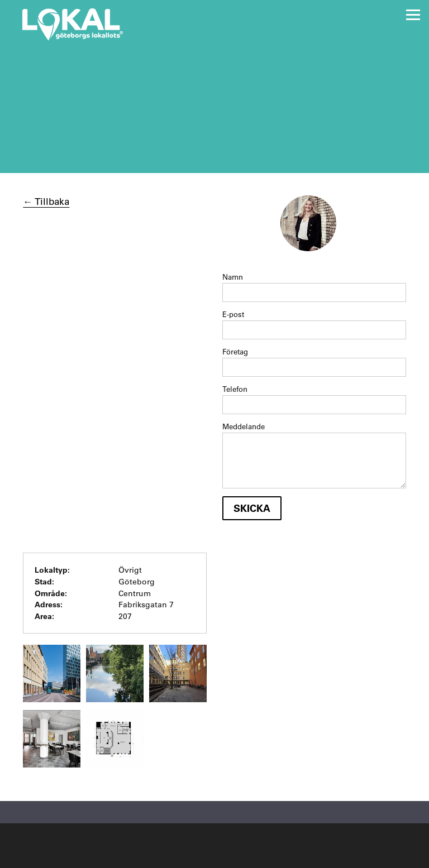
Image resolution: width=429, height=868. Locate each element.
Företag (235, 351)
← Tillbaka (46, 201)
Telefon (235, 389)
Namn (233, 277)
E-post (233, 314)
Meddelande (244, 426)
